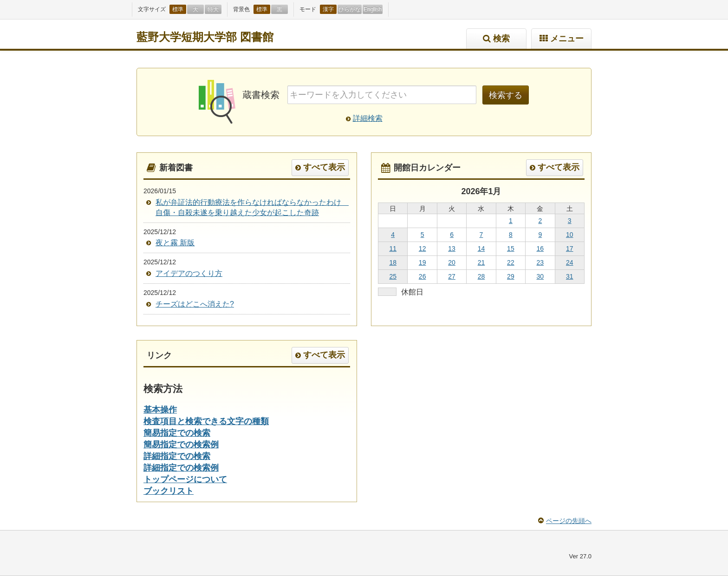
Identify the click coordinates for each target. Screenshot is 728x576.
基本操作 (160, 410)
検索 (501, 39)
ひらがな (350, 9)
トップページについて (185, 479)
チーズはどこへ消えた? (195, 304)
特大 (213, 9)
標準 (178, 9)
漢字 (328, 9)
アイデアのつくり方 (189, 273)
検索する (506, 95)
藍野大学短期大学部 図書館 (205, 37)
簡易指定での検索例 (181, 445)
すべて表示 (324, 167)
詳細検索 (368, 118)
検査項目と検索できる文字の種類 (206, 421)
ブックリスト (169, 491)
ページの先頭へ (569, 521)
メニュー (567, 39)
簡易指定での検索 (177, 433)
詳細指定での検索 (177, 456)
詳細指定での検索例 (181, 468)
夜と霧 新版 (175, 243)
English (373, 9)
